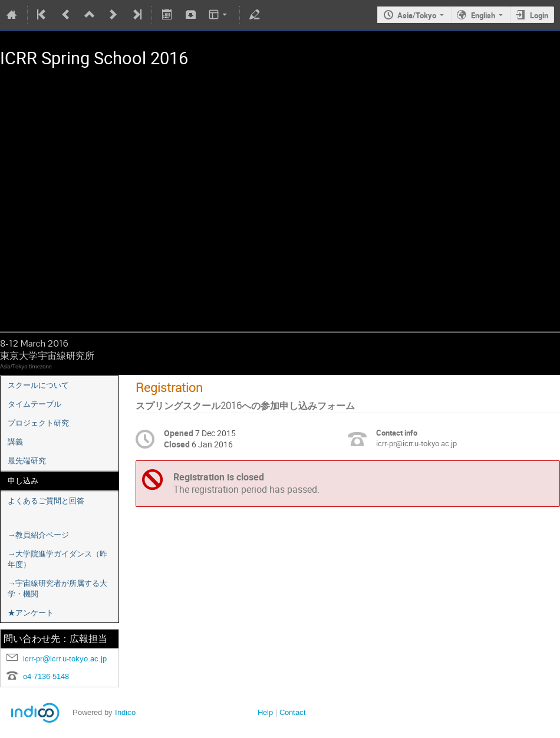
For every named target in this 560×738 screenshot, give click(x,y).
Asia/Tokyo (417, 15)
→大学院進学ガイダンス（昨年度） (57, 559)
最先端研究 (27, 461)
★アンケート (31, 613)
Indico (125, 712)
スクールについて (38, 385)
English (483, 15)
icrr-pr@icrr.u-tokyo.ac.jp (65, 659)
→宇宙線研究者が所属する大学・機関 (57, 589)
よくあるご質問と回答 (46, 501)
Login (539, 15)
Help (265, 712)
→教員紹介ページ (38, 535)
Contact (293, 712)
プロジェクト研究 (38, 423)
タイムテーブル (34, 404)
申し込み (23, 481)
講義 (15, 442)
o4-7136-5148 (46, 676)
